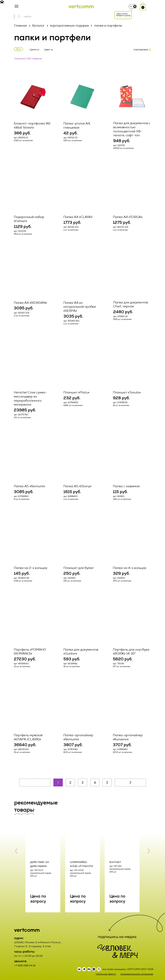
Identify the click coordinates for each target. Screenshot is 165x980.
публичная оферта (106, 972)
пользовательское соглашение (137, 972)
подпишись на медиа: (117, 935)
